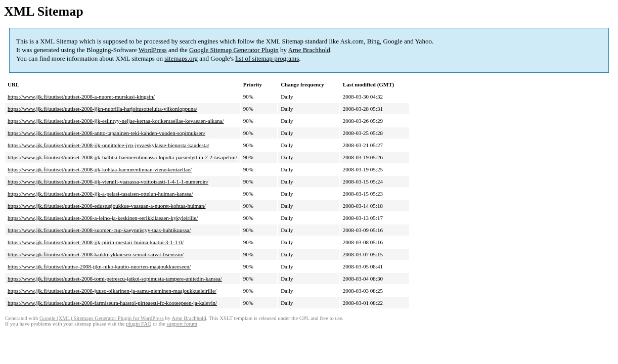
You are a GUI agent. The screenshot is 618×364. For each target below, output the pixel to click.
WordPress (153, 50)
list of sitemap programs (267, 58)
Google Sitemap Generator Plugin (234, 50)
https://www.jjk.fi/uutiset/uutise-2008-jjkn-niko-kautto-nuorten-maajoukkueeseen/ (99, 266)
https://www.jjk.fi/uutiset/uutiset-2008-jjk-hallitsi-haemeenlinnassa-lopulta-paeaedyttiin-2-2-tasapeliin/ (122, 157)
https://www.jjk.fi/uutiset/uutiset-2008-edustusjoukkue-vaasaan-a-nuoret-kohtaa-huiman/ (107, 206)
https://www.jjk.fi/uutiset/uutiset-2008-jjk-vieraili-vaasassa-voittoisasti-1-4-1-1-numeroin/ (108, 181)
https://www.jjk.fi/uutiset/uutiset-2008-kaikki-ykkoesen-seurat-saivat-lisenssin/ (96, 254)
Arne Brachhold (309, 50)
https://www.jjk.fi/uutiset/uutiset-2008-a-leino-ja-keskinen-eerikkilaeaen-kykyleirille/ (103, 218)
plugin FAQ (139, 324)
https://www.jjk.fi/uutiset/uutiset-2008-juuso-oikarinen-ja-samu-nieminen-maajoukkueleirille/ (112, 291)
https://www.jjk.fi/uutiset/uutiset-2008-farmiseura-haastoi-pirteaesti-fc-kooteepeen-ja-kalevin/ (112, 303)
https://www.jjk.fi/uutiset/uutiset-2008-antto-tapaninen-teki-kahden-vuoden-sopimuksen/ (106, 133)
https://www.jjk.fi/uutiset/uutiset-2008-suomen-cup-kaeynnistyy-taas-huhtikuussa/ (99, 230)
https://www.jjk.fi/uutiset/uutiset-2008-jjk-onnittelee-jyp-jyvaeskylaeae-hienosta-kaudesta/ (108, 145)
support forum (182, 324)
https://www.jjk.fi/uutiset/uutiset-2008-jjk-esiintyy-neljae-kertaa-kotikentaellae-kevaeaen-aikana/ (116, 121)
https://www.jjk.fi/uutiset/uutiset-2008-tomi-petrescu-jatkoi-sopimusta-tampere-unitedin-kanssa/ (115, 279)
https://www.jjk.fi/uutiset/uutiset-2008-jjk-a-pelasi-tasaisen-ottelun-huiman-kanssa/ (100, 194)
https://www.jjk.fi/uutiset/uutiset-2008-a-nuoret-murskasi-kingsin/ (81, 97)
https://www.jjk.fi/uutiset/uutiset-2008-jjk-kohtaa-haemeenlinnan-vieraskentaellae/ (100, 169)
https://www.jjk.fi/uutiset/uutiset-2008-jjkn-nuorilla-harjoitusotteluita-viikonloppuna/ (102, 109)
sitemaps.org (181, 58)
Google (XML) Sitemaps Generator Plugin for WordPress (102, 318)
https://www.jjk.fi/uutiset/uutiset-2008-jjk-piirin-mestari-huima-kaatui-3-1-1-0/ (96, 242)
